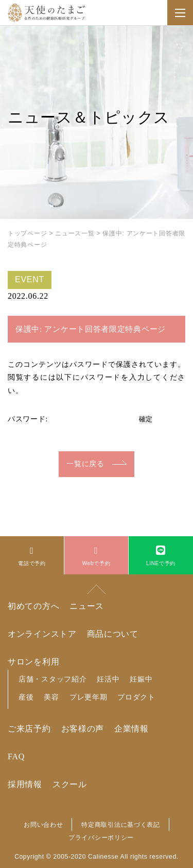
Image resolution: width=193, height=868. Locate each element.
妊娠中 (141, 679)
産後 (26, 697)
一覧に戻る (85, 464)
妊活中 (108, 679)
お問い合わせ (43, 825)
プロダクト (136, 697)
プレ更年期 (89, 697)
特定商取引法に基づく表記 (120, 825)
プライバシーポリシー (101, 838)
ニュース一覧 (75, 233)
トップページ (27, 233)
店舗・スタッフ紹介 (52, 679)
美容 (51, 697)
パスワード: (72, 419)
